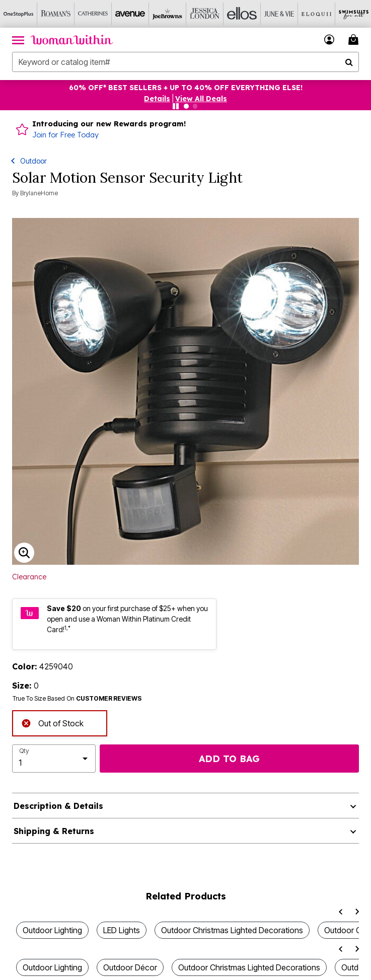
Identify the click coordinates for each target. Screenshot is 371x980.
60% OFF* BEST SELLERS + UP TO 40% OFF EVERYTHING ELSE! (186, 88)
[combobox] (186, 62)
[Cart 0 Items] (355, 40)
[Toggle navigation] (18, 40)
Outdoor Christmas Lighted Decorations (232, 930)
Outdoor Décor (130, 967)
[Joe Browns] (168, 14)
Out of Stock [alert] (52, 723)
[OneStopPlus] (19, 14)
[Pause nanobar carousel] (176, 106)
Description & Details (58, 806)
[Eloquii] (317, 14)
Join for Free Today (65, 135)
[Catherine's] (93, 14)
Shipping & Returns (54, 831)
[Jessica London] (205, 14)
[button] (157, 99)
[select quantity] (54, 759)
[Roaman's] (56, 14)
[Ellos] (242, 14)
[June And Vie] (279, 14)
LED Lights (122, 930)
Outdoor (33, 161)
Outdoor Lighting (52, 930)
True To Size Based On (77, 699)
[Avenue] (130, 14)
